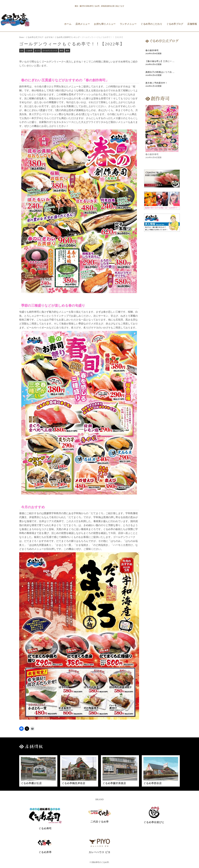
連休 (67, 51)
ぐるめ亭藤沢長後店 (114, 783)
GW (22, 51)
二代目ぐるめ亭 (100, 822)
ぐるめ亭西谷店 (153, 783)
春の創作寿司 (152, 50)
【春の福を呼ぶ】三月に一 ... (160, 61)
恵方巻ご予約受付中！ (156, 83)
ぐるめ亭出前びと (154, 822)
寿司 (61, 51)
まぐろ (37, 51)
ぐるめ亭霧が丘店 (31, 783)
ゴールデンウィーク (50, 51)
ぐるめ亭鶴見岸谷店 (73, 783)
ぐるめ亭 (29, 51)
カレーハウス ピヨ (99, 852)
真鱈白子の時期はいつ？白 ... (160, 72)
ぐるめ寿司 (45, 828)
